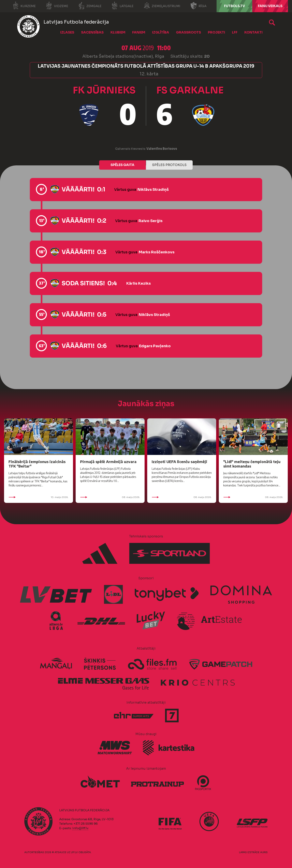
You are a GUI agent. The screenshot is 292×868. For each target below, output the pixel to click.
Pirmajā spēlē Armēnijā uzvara (108, 462)
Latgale (122, 6)
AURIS (264, 852)
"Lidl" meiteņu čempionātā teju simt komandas (252, 464)
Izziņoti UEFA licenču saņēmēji (179, 462)
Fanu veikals (270, 6)
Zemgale (90, 6)
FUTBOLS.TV (235, 6)
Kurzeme (24, 6)
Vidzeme (57, 6)
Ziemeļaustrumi (162, 6)
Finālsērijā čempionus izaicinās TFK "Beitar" (37, 464)
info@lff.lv (80, 828)
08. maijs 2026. (110, 497)
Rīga (198, 6)
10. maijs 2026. (39, 497)
